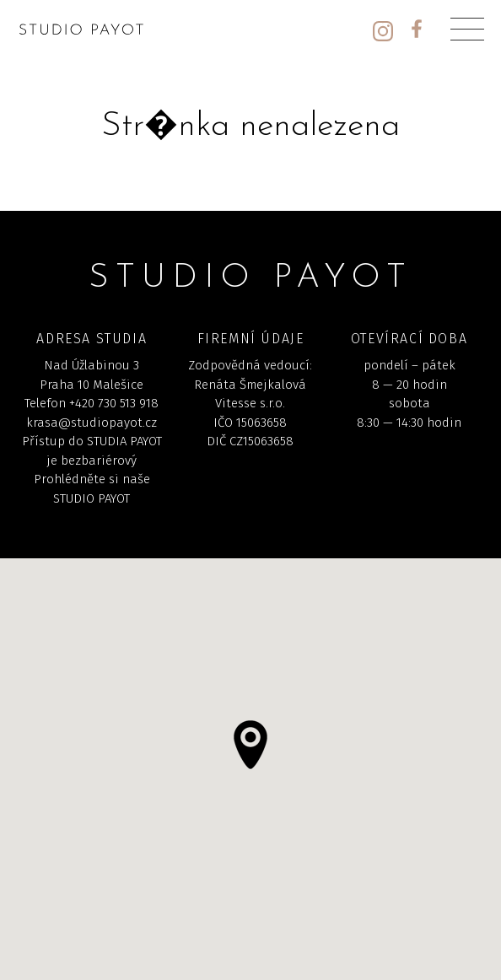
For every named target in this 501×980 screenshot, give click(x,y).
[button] (250, 745)
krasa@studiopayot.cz (92, 423)
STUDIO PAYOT (92, 498)
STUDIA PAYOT (124, 441)
